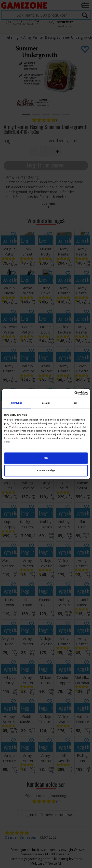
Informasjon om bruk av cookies (32, 850)
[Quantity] (46, 151)
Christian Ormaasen (20, 837)
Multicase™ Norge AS (46, 863)
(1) (58, 120)
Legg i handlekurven (46, 165)
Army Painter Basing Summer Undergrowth (58, 37)
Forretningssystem (24, 859)
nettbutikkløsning (56, 859)
